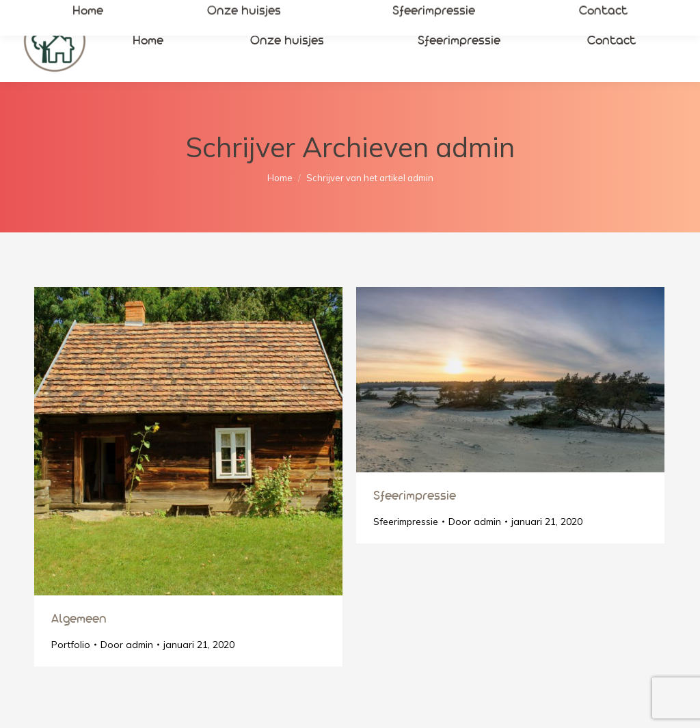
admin (475, 147)
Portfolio (71, 645)
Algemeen (79, 619)
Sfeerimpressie (415, 496)
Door (127, 645)
